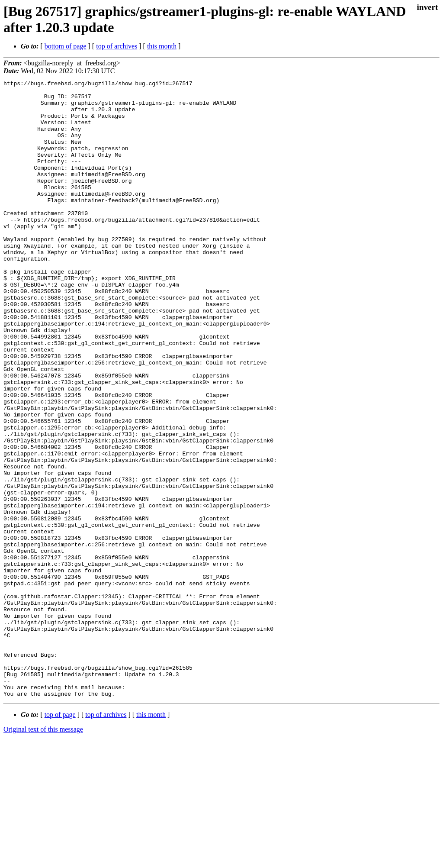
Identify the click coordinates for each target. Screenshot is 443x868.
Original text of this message (43, 853)
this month (162, 46)
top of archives (117, 46)
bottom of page (66, 46)
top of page (60, 838)
